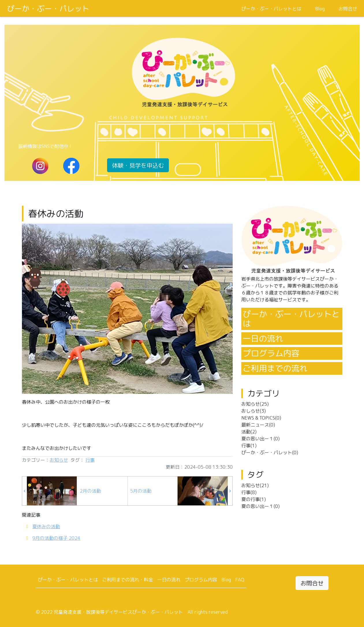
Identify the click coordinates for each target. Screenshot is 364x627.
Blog (320, 9)
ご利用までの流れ (275, 368)
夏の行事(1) (254, 499)
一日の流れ (263, 338)
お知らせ (59, 460)
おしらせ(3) (254, 411)
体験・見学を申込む (138, 165)
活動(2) (249, 432)
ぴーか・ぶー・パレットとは (271, 9)
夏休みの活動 (46, 526)
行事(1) (249, 446)
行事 (90, 460)
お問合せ (348, 9)
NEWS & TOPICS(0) (261, 418)
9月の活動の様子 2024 (56, 538)
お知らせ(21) (255, 485)
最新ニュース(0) (258, 425)
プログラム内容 (271, 353)
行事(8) (249, 492)
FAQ (240, 580)
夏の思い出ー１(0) (261, 439)
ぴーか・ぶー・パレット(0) (270, 452)
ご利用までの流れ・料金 (128, 580)
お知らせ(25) (255, 404)
